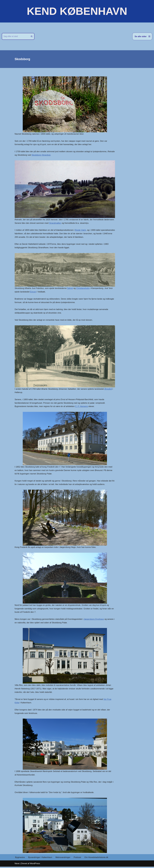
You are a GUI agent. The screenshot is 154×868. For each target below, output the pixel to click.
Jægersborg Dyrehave (94, 620)
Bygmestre (20, 859)
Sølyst (70, 289)
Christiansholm (83, 289)
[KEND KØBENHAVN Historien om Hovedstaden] (77, 11)
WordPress (35, 865)
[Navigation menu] (142, 36)
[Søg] (15, 36)
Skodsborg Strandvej (64, 155)
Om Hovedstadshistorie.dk (97, 859)
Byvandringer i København (40, 859)
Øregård (109, 389)
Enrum (33, 292)
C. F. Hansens (82, 407)
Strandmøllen (66, 223)
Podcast (78, 859)
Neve (17, 865)
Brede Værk (81, 230)
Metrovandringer (63, 859)
